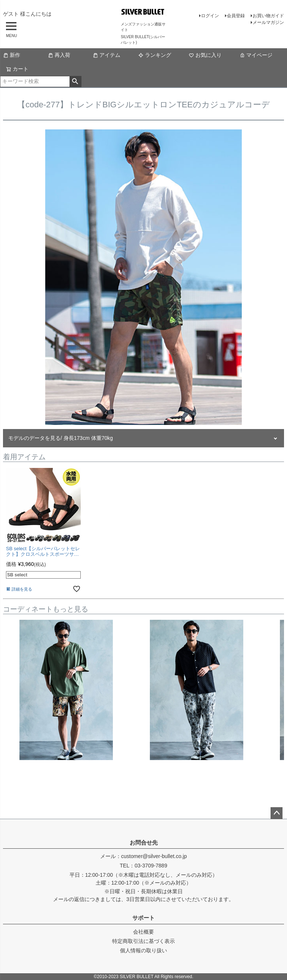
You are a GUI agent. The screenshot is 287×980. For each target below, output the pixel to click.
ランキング (155, 55)
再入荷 (59, 55)
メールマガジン (268, 22)
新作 (12, 55)
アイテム (107, 55)
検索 (75, 82)
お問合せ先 (144, 843)
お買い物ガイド (268, 16)
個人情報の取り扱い (143, 950)
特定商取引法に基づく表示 (143, 941)
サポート (143, 918)
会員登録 (236, 16)
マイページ (256, 55)
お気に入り (205, 55)
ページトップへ (277, 813)
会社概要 (143, 932)
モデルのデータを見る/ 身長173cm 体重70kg (61, 438)
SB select (17, 575)
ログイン (210, 16)
